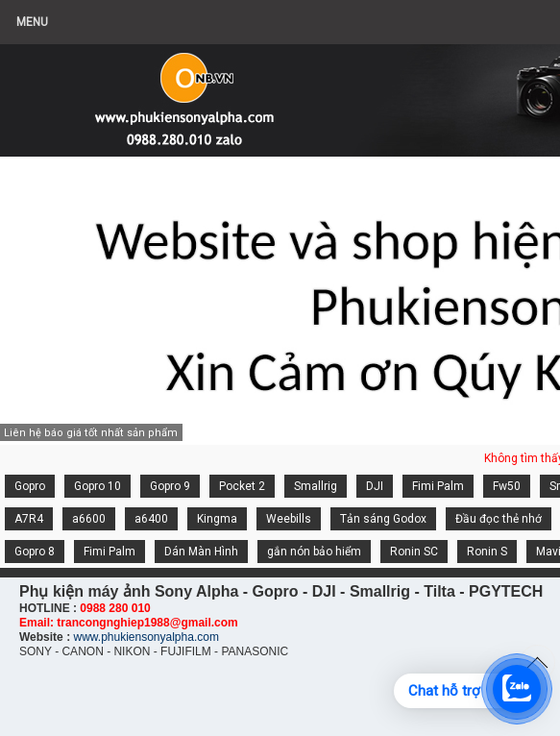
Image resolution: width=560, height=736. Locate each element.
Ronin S (487, 552)
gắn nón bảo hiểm (314, 552)
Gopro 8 (35, 552)
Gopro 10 (97, 486)
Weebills (289, 519)
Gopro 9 (170, 486)
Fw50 (507, 486)
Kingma (217, 519)
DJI (375, 486)
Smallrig (316, 486)
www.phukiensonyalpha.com (146, 637)
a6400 (151, 519)
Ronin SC (414, 552)
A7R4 (29, 519)
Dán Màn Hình (201, 552)
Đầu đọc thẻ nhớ (499, 519)
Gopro (30, 486)
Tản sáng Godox (383, 519)
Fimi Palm (438, 486)
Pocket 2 (242, 486)
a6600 (89, 519)
